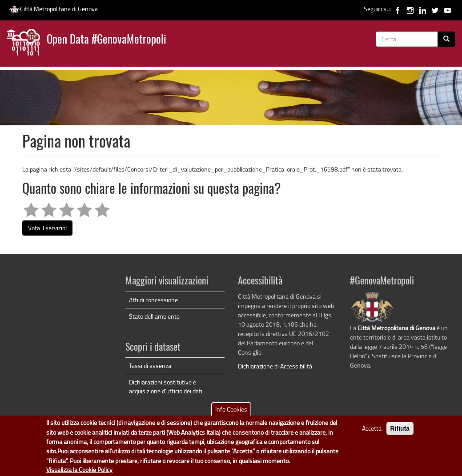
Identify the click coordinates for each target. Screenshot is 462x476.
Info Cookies (231, 413)
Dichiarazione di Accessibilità (275, 366)
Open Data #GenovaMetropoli (106, 40)
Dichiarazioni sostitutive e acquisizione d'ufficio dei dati (166, 386)
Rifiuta (400, 432)
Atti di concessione (153, 300)
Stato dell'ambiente (154, 316)
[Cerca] (446, 39)
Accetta (372, 432)
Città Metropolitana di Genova (53, 9)
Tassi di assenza (150, 366)
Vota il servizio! (47, 228)
